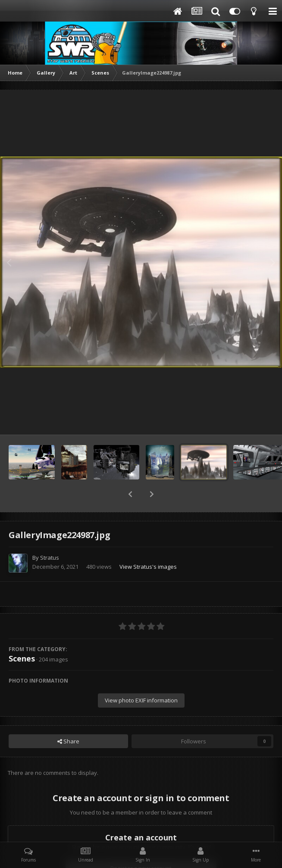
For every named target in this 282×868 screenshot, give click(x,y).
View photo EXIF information (141, 678)
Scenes (22, 636)
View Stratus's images (148, 544)
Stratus (50, 535)
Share (68, 719)
